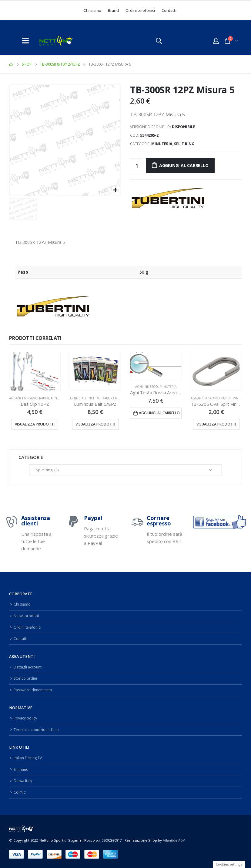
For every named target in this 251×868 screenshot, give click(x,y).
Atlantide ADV (174, 840)
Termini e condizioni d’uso (37, 730)
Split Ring (184, 144)
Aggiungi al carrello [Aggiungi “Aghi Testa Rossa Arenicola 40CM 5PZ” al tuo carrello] (159, 413)
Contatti (169, 10)
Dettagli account (28, 667)
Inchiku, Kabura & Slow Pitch (112, 398)
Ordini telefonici (140, 10)
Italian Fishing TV (28, 758)
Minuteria (162, 144)
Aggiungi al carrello (184, 165)
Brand (113, 10)
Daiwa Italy (23, 781)
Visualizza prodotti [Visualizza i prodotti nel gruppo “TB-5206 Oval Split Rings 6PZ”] (216, 424)
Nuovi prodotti (27, 616)
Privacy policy (25, 718)
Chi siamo (92, 10)
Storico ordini (26, 678)
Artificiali (78, 398)
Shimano (22, 769)
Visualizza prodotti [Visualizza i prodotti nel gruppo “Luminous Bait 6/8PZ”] (95, 424)
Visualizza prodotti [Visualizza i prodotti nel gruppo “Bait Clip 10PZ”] (35, 424)
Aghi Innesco (147, 387)
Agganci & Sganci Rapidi (29, 398)
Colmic (20, 792)
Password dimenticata (34, 690)
